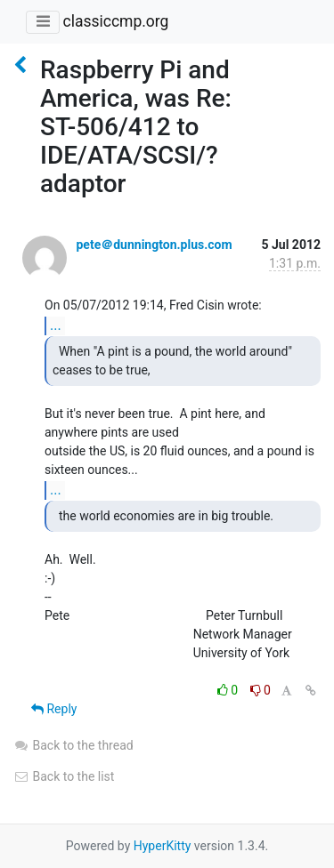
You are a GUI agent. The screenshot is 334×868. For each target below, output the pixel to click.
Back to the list (64, 776)
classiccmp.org (115, 21)
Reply (54, 709)
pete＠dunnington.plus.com (154, 245)
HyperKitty (163, 846)
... (56, 325)
